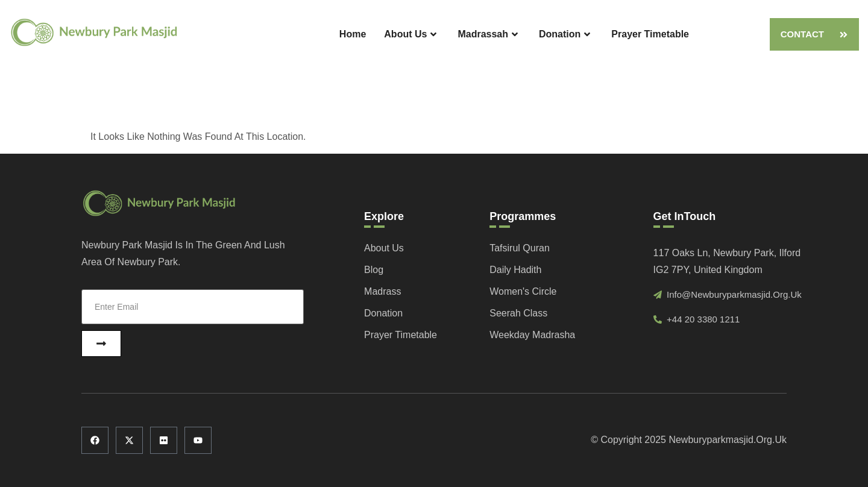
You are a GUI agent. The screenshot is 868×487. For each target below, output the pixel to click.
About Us (412, 35)
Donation (566, 35)
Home (353, 34)
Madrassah (489, 35)
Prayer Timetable (650, 34)
